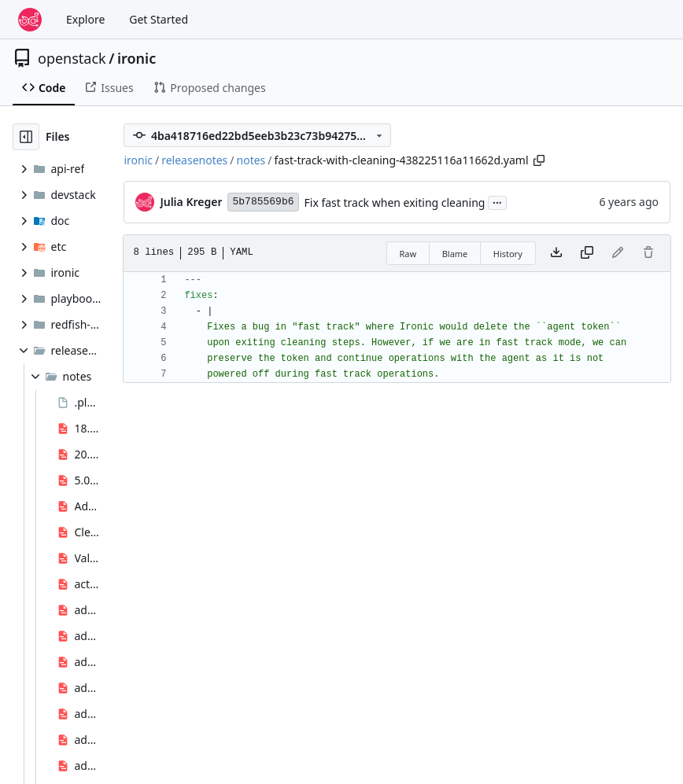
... (497, 201)
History (508, 254)
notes (251, 160)
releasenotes (194, 160)
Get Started (159, 19)
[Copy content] (587, 253)
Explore (85, 19)
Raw (408, 254)
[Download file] (556, 253)
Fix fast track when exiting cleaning (395, 202)
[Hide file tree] (26, 137)
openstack (72, 58)
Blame (455, 254)
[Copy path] (539, 160)
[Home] (30, 20)
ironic (137, 58)
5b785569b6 (263, 202)
